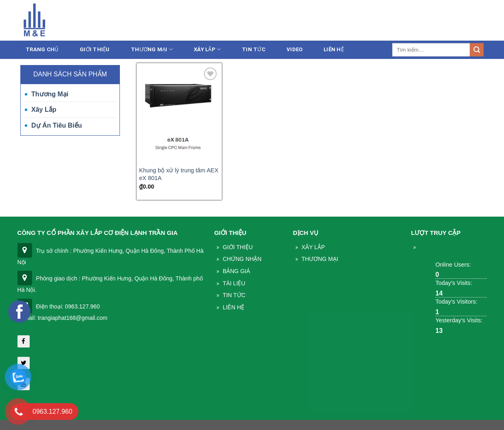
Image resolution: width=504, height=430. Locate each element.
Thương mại (152, 49)
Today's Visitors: (456, 302)
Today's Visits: (454, 283)
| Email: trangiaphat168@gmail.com (63, 318)
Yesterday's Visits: (459, 320)
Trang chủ (42, 49)
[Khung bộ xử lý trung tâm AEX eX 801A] (179, 113)
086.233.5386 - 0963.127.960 (323, 21)
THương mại (320, 259)
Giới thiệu (95, 49)
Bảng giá (236, 271)
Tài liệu (234, 283)
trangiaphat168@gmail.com (414, 21)
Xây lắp (207, 49)
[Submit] (477, 50)
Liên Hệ (334, 49)
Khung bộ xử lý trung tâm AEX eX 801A (179, 174)
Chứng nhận (242, 259)
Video (294, 49)
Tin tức (254, 49)
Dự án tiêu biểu (57, 125)
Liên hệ (473, 21)
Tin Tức (234, 295)
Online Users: (453, 265)
